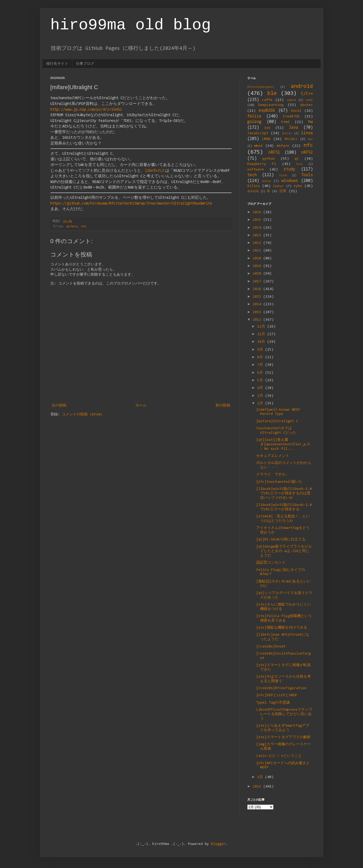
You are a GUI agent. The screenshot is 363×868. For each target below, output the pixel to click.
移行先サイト (57, 63)
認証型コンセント (271, 563)
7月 (261, 365)
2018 (258, 274)
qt (297, 159)
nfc (84, 227)
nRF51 (274, 153)
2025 (258, 220)
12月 (262, 327)
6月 (261, 373)
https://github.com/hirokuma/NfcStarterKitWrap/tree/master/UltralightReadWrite (131, 204)
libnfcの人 (155, 171)
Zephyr (278, 186)
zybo (298, 186)
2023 (258, 235)
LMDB (266, 139)
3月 (261, 396)
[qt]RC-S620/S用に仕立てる (281, 540)
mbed (258, 146)
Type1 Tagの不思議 (273, 703)
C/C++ (307, 94)
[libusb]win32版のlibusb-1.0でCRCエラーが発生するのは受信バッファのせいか (284, 494)
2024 (258, 228)
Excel (296, 111)
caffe (267, 100)
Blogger (218, 844)
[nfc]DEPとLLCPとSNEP (277, 695)
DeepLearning (271, 105)
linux (307, 133)
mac (311, 139)
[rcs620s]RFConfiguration (281, 688)
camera (291, 100)
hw (311, 122)
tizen (283, 176)
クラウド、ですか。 (273, 475)
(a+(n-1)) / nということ (279, 756)
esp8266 (267, 111)
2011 (258, 787)
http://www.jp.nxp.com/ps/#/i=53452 (86, 110)
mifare (72, 227)
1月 (261, 777)
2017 (258, 282)
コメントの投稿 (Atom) (82, 415)
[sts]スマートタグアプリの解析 (283, 737)
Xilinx (254, 186)
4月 (261, 388)
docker (307, 105)
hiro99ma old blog (131, 25)
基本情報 (253, 192)
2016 (258, 289)
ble (272, 93)
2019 (258, 266)
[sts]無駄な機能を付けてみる (282, 628)
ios (267, 128)
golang (254, 122)
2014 (258, 304)
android (302, 86)
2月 (261, 404)
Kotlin (287, 134)
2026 (258, 212)
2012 (258, 320)
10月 (262, 342)
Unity (267, 181)
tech (252, 175)
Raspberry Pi (262, 164)
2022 (258, 243)
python (269, 159)
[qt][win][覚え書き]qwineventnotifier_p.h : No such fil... (283, 444)
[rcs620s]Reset (271, 647)
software (256, 170)
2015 (258, 297)
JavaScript (258, 133)
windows (290, 181)
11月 (262, 334)
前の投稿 (223, 406)
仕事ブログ (85, 63)
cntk (309, 100)
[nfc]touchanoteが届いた (279, 482)
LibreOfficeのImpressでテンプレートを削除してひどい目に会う (284, 714)
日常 (283, 191)
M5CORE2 (291, 139)
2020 (258, 259)
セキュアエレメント (273, 456)
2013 (258, 312)
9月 (261, 350)
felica (254, 116)
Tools (307, 175)
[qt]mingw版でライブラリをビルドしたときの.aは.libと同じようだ (284, 551)
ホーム (141, 406)
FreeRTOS (291, 117)
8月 (261, 357)
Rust (299, 164)
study (289, 169)
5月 (261, 381)
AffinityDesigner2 (261, 87)
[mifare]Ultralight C (277, 421)
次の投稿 (59, 406)
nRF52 (307, 153)
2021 (258, 251)
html (286, 122)
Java (293, 128)
